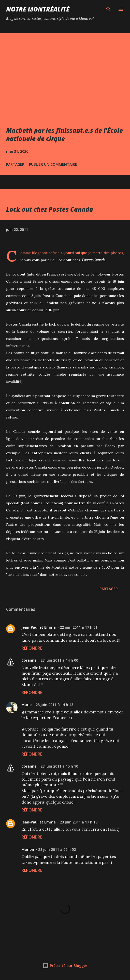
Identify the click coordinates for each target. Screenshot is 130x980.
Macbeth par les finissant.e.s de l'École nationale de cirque (64, 134)
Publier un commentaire (53, 164)
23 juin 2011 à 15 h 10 (59, 766)
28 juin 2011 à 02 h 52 (57, 849)
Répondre (32, 648)
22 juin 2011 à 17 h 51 (79, 627)
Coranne (29, 660)
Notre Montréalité (38, 9)
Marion (28, 849)
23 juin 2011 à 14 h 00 (59, 660)
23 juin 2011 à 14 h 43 (54, 705)
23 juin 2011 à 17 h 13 (79, 822)
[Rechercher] (109, 9)
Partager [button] (15, 164)
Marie (26, 705)
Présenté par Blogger (65, 966)
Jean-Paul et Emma (39, 627)
